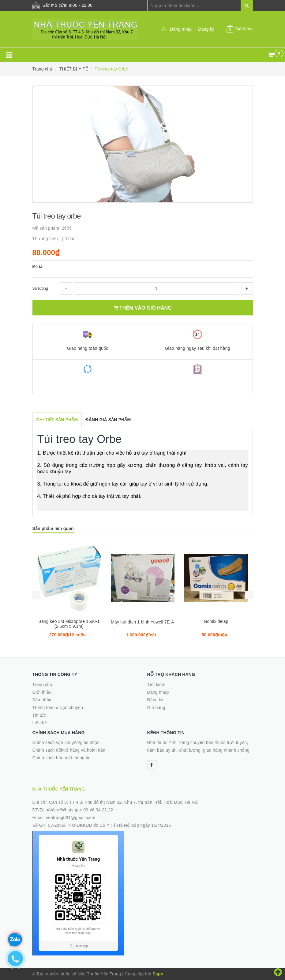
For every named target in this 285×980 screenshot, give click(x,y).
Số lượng (40, 288)
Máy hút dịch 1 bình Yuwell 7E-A (142, 622)
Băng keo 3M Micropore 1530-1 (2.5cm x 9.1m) (69, 624)
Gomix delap (216, 621)
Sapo (158, 974)
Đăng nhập (181, 29)
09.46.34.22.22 (98, 810)
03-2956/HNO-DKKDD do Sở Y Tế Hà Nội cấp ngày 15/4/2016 (109, 825)
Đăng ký (206, 29)
